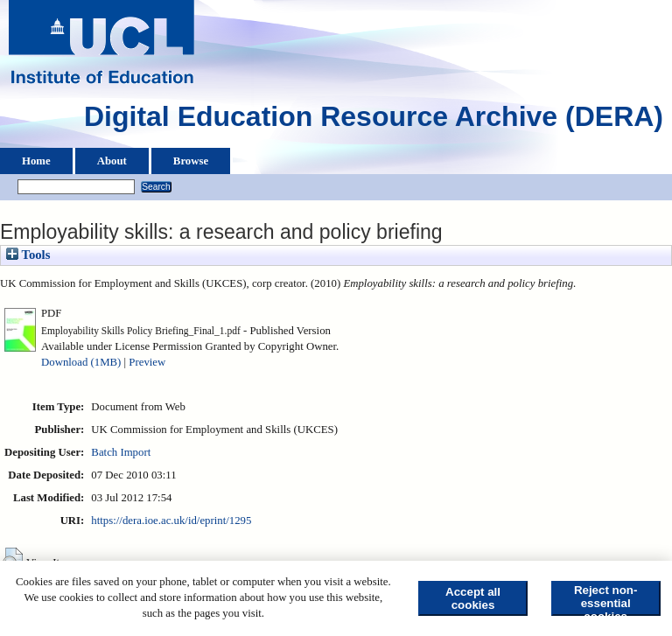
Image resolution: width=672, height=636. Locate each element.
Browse (191, 161)
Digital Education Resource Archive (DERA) (374, 121)
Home (36, 161)
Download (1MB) (81, 362)
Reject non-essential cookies (606, 600)
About (112, 161)
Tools (28, 255)
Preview (147, 362)
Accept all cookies (473, 598)
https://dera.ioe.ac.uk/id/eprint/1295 (171, 521)
